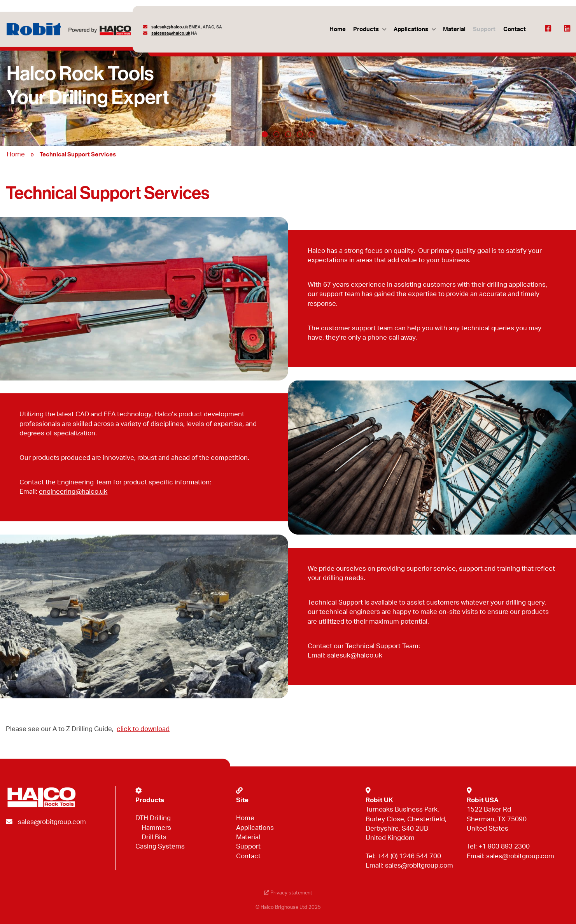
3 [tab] (288, 134)
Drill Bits (154, 837)
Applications (411, 29)
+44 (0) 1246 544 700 (409, 856)
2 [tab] (277, 134)
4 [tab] (300, 134)
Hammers (156, 828)
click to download (143, 729)
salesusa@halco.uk (171, 33)
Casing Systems (160, 846)
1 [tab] (265, 134)
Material (454, 29)
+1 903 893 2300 (504, 846)
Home (338, 29)
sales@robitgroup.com (52, 822)
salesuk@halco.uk (170, 27)
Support (484, 29)
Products (366, 29)
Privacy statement (288, 893)
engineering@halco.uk (73, 492)
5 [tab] (312, 134)
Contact (515, 29)
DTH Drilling (153, 818)
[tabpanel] (288, 90)
